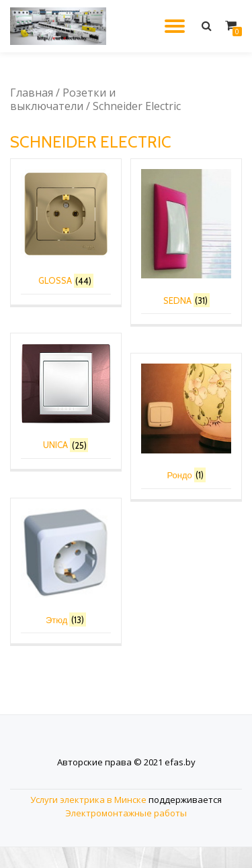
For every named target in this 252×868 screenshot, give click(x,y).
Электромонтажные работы (126, 834)
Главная (32, 93)
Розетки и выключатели (63, 99)
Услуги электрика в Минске (88, 820)
